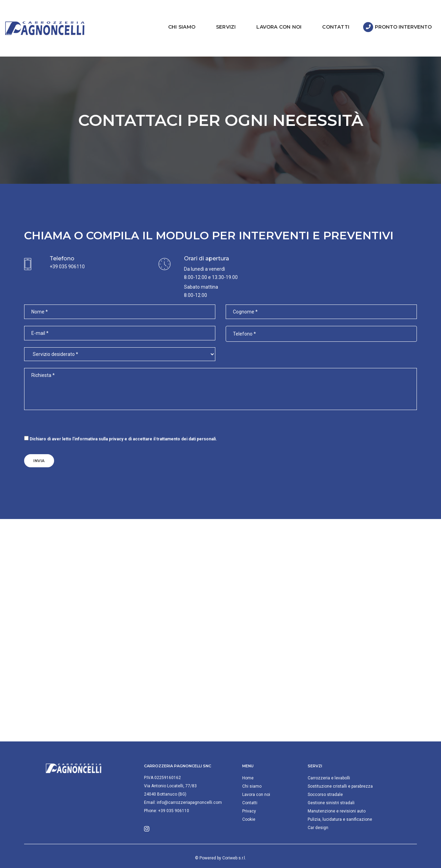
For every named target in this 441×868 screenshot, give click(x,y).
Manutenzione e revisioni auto (337, 796)
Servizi (221, 19)
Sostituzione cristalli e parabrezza (340, 771)
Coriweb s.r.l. (234, 842)
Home (248, 762)
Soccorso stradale (325, 779)
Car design (318, 812)
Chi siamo (177, 19)
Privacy (249, 796)
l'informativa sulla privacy (98, 423)
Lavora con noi (274, 19)
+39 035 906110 (67, 251)
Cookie (249, 804)
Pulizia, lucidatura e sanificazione (340, 804)
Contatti (331, 19)
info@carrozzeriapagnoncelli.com (189, 787)
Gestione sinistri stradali (331, 787)
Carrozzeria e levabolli (329, 762)
